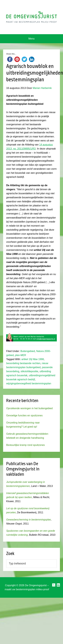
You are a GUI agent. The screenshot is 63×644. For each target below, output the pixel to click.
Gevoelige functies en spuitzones (24, 415)
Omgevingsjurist (31, 17)
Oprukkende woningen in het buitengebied (29, 408)
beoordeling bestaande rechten (23, 363)
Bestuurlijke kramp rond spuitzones (25, 445)
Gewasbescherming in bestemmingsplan (28, 520)
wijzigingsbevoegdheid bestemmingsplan (29, 383)
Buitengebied (28, 351)
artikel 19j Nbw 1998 (33, 359)
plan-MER (21, 355)
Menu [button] (31, 39)
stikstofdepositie (29, 371)
